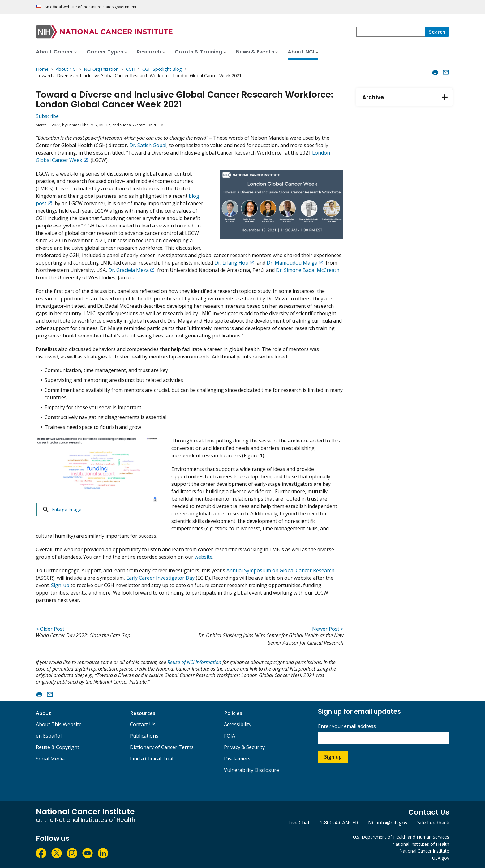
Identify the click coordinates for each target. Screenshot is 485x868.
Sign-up (60, 585)
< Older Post (50, 629)
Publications (144, 736)
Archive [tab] (407, 97)
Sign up (333, 757)
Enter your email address (347, 726)
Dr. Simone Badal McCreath (308, 270)
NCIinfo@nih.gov (388, 823)
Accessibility (238, 724)
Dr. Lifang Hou (231, 263)
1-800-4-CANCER (339, 823)
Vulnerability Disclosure (251, 770)
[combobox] (391, 32)
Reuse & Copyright (58, 747)
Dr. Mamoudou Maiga (292, 263)
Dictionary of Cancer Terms (162, 747)
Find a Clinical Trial (152, 759)
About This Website (59, 724)
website (204, 557)
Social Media (50, 759)
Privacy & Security (244, 747)
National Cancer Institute (424, 851)
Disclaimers (237, 759)
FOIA (230, 736)
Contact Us (143, 724)
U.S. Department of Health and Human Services (401, 837)
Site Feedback (433, 823)
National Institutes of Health (421, 844)
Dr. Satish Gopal (148, 145)
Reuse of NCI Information (194, 662)
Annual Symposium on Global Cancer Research (280, 570)
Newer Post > (328, 629)
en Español (49, 736)
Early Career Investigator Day (160, 578)
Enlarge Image (67, 509)
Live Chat (299, 823)
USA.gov (441, 858)
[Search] (437, 32)
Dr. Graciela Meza (129, 270)
